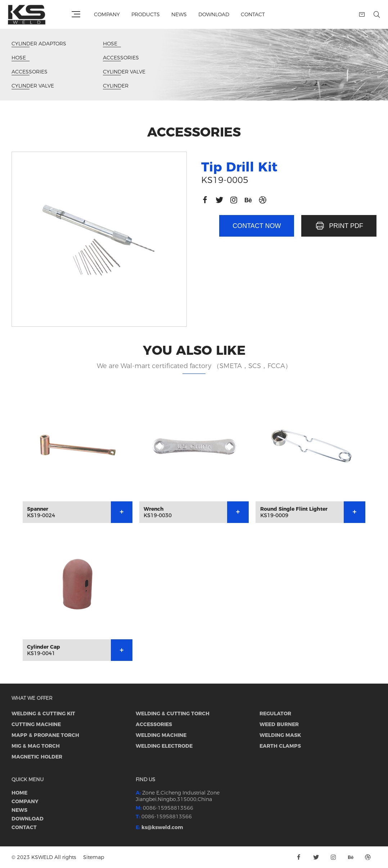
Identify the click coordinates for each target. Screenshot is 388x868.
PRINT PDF (339, 226)
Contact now (257, 226)
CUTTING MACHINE (36, 724)
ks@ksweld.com (162, 827)
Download (214, 14)
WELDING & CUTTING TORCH (173, 713)
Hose (21, 58)
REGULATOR (275, 713)
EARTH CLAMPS (280, 746)
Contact (253, 14)
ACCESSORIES (30, 72)
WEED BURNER (279, 724)
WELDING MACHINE (161, 735)
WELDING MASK (280, 735)
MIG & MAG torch (36, 746)
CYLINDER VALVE (33, 86)
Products (146, 14)
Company (107, 14)
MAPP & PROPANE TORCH (45, 735)
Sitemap (94, 857)
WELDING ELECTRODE (164, 746)
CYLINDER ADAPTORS (39, 44)
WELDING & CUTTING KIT (43, 713)
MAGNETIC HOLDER (37, 757)
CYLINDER (116, 86)
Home (19, 793)
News (179, 14)
